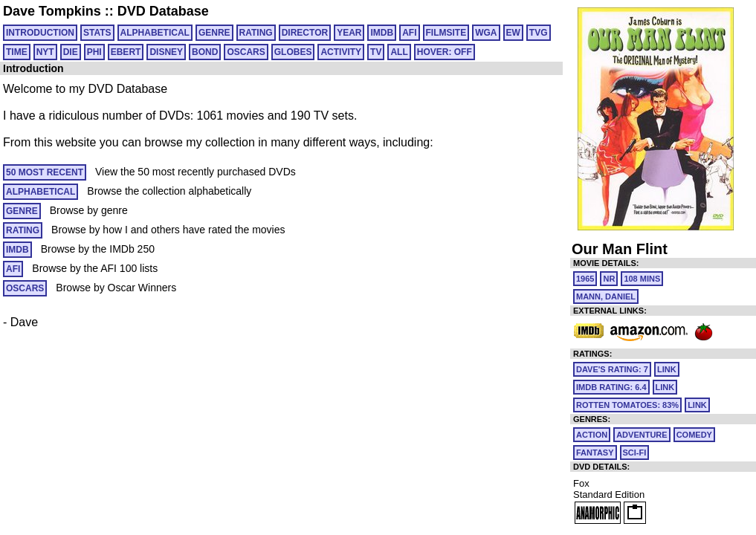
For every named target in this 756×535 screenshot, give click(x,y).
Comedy (694, 435)
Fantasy (595, 453)
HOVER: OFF (445, 52)
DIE (71, 52)
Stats (97, 33)
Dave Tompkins (52, 11)
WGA (486, 33)
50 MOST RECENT (45, 172)
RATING (256, 33)
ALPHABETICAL (155, 33)
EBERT (126, 52)
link (667, 369)
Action (592, 435)
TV (376, 52)
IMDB (382, 33)
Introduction (40, 33)
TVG (539, 33)
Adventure (642, 435)
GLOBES (293, 52)
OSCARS (246, 52)
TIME (17, 52)
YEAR (349, 33)
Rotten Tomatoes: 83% (627, 405)
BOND (205, 52)
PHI (94, 52)
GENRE (214, 33)
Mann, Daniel (606, 296)
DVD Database (163, 11)
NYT (45, 52)
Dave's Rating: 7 (612, 369)
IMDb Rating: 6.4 (611, 387)
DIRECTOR (305, 33)
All (399, 52)
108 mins (642, 279)
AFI (409, 33)
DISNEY (166, 52)
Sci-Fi (635, 453)
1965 (585, 279)
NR (609, 279)
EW (513, 33)
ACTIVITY (341, 52)
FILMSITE (446, 33)
